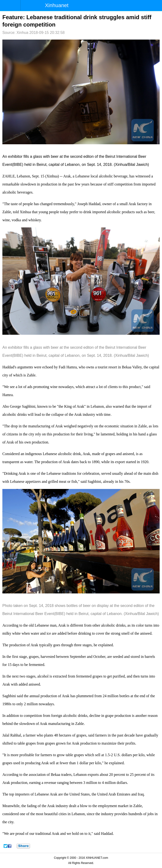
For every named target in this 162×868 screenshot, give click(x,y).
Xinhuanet (57, 5)
